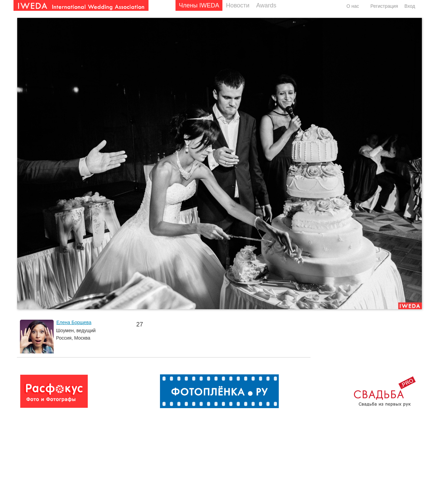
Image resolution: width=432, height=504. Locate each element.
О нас (353, 6)
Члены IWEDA (199, 5)
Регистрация (384, 6)
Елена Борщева (74, 322)
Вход (410, 6)
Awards (266, 5)
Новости (238, 5)
